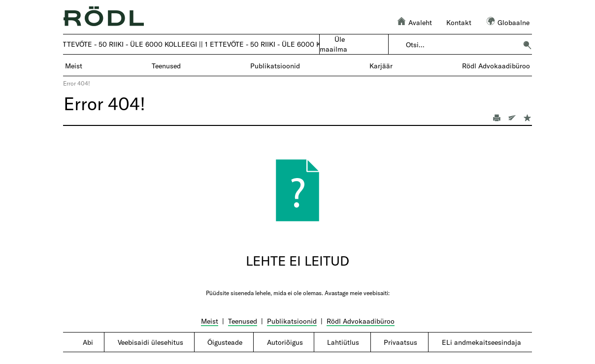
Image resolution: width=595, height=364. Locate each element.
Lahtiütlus (343, 342)
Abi (88, 342)
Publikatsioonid (292, 321)
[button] (527, 45)
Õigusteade (225, 342)
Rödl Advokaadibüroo (361, 321)
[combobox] (461, 45)
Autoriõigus (285, 342)
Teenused (243, 321)
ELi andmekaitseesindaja (481, 342)
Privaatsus (400, 342)
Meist (210, 321)
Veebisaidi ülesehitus (150, 342)
